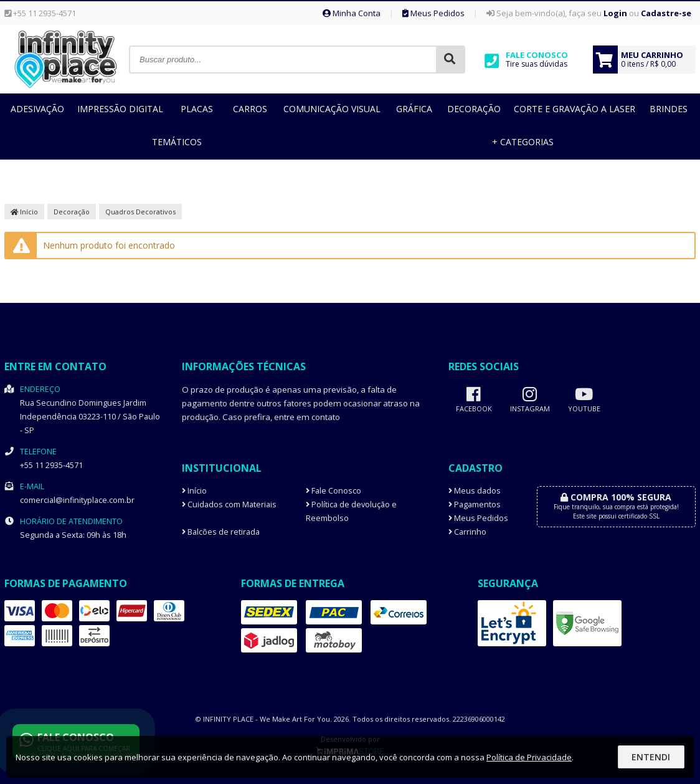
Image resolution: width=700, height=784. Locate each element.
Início (24, 212)
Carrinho (467, 532)
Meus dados (475, 491)
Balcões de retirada (221, 532)
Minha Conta (352, 13)
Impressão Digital (120, 109)
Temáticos (177, 142)
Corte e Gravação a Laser (575, 109)
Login (615, 13)
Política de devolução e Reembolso (351, 511)
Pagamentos (475, 504)
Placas (197, 109)
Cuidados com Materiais (229, 504)
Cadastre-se (666, 13)
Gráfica (414, 109)
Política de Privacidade (529, 757)
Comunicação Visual (332, 109)
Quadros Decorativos (140, 212)
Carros (250, 109)
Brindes (669, 109)
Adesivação (37, 109)
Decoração (474, 109)
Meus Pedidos (433, 13)
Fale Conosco (333, 491)
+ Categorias (523, 142)
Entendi (651, 757)
